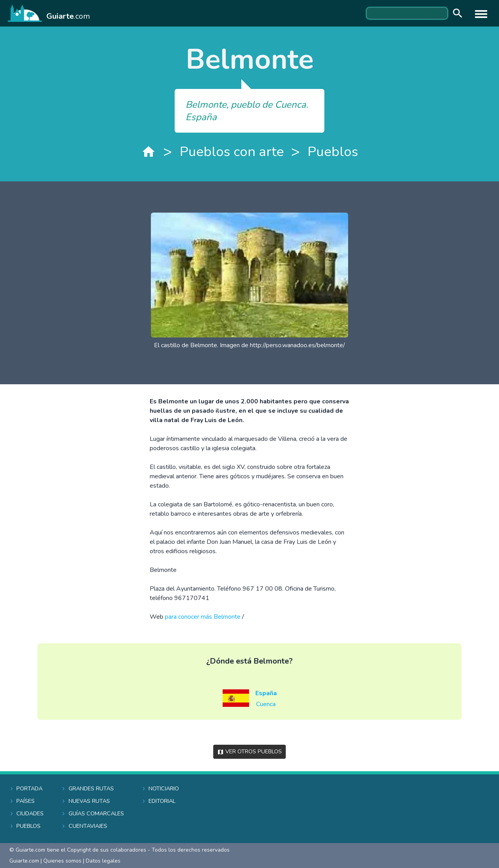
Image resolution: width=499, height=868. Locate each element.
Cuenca (266, 704)
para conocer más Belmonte (203, 617)
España (266, 693)
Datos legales (103, 861)
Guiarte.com (24, 861)
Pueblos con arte (232, 152)
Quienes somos (62, 861)
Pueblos (333, 152)
